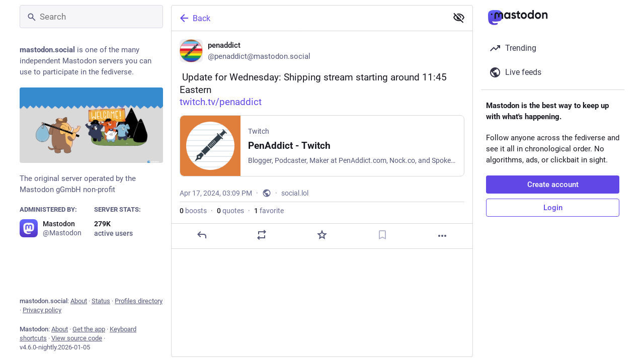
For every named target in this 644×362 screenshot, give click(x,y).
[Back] (308, 18)
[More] (442, 236)
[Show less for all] (459, 18)
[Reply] (202, 235)
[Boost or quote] (262, 235)
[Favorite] (322, 235)
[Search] (91, 17)
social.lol (295, 193)
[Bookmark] (382, 235)
